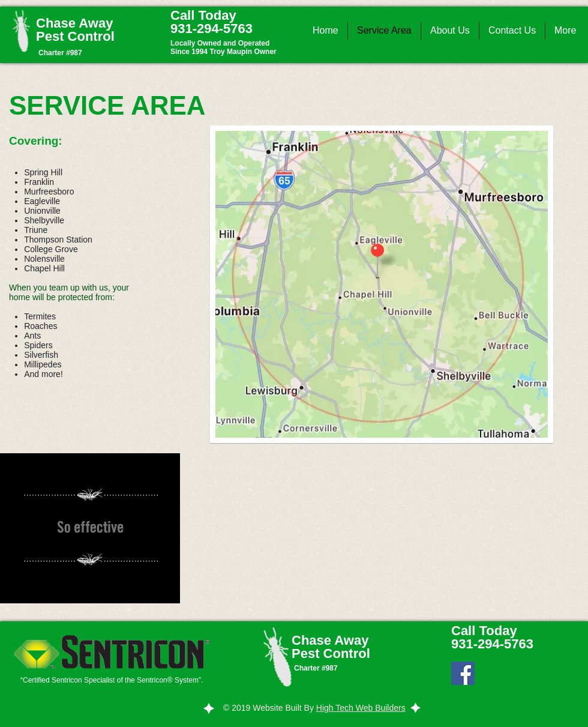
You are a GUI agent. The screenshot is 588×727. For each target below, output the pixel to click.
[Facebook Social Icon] (463, 673)
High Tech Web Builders (361, 708)
